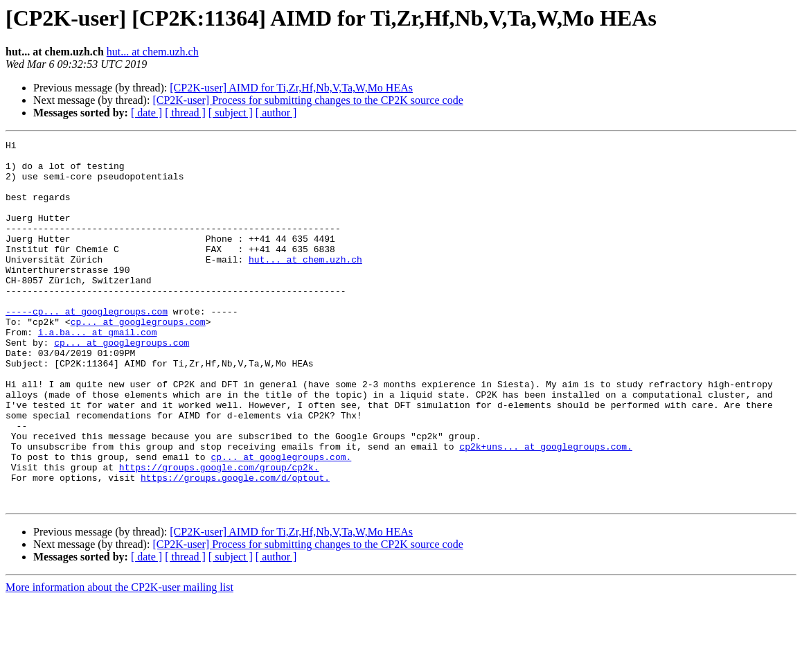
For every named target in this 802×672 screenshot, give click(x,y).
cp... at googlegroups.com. (281, 521)
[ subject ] (231, 113)
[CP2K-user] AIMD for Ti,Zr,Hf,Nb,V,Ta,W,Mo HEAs (291, 88)
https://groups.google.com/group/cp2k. (219, 533)
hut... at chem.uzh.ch (153, 52)
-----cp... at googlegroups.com (87, 346)
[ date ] (146, 113)
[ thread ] (185, 113)
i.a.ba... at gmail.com (98, 371)
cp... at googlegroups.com (138, 359)
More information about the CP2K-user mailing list (119, 660)
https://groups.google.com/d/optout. (235, 546)
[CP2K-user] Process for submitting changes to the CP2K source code (308, 100)
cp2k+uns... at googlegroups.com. (546, 509)
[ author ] (276, 113)
